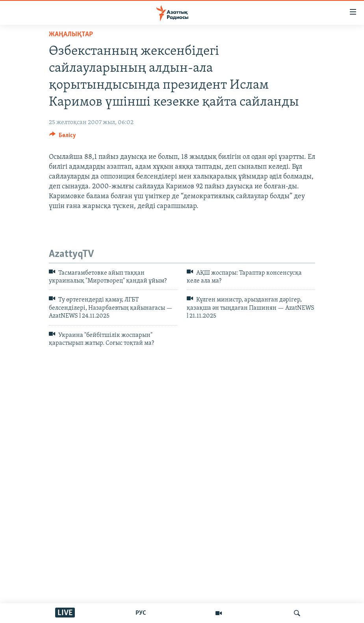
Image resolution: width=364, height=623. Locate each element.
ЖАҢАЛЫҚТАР (71, 34)
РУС (141, 613)
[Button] (63, 137)
